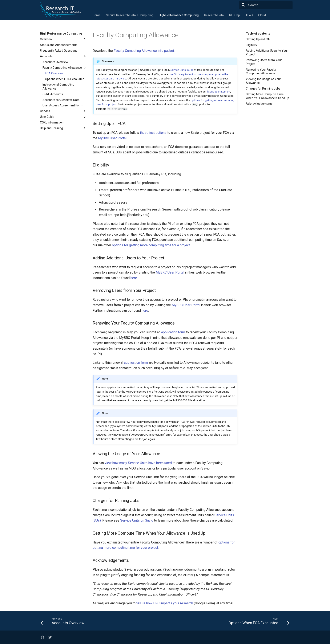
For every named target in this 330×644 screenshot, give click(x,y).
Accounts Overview (55, 62)
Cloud (262, 15)
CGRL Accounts (53, 94)
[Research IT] (40, 5)
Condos (63, 111)
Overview (63, 39)
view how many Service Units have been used (138, 463)
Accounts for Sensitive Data (61, 100)
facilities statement (219, 92)
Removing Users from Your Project (264, 62)
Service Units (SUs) (182, 70)
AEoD (249, 15)
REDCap (235, 15)
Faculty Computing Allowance (65, 68)
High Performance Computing (179, 15)
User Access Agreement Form (63, 105)
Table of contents (258, 34)
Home (97, 15)
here (134, 278)
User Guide (63, 117)
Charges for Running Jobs (263, 89)
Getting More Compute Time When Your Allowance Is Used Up (267, 96)
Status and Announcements (59, 45)
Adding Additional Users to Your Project (267, 52)
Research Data (214, 15)
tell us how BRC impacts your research (165, 603)
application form (173, 332)
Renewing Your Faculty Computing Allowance (261, 71)
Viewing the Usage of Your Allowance (263, 81)
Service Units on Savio (137, 520)
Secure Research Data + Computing (130, 15)
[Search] (268, 5)
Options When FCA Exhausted (65, 79)
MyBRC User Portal (112, 138)
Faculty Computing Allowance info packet (144, 51)
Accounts (63, 56)
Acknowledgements (259, 104)
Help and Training (63, 128)
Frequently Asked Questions (59, 51)
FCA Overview (54, 73)
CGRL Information (52, 122)
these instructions (153, 133)
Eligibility (251, 45)
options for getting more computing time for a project (151, 245)
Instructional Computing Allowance (58, 86)
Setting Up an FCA (258, 39)
